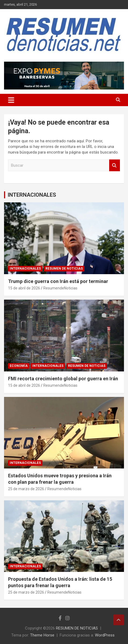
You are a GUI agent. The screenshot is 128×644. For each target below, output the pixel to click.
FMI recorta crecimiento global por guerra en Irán (63, 379)
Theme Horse (42, 635)
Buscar (115, 165)
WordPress (105, 635)
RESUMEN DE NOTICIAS (64, 269)
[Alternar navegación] (11, 100)
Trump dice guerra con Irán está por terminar (58, 281)
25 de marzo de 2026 (26, 489)
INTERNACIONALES (32, 195)
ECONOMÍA (19, 366)
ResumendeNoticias (60, 288)
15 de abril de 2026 (24, 288)
